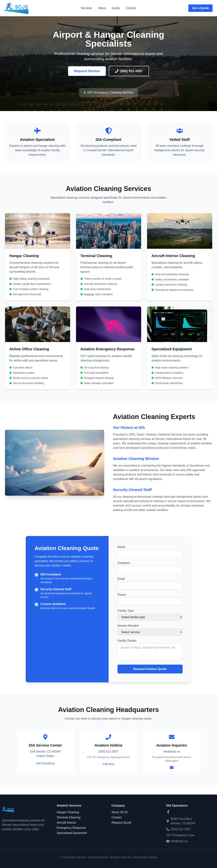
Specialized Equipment (72, 833)
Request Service (87, 71)
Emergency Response (71, 828)
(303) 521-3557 (129, 71)
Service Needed (128, 626)
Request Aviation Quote (150, 669)
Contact (131, 8)
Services (86, 8)
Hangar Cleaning (68, 812)
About (102, 8)
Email (121, 579)
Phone (122, 595)
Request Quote (122, 823)
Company (124, 563)
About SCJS (120, 812)
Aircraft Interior (67, 823)
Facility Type (126, 611)
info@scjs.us (179, 841)
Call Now (108, 764)
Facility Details (127, 641)
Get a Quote (200, 8)
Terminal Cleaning (69, 817)
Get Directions (45, 763)
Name (121, 547)
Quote (116, 8)
